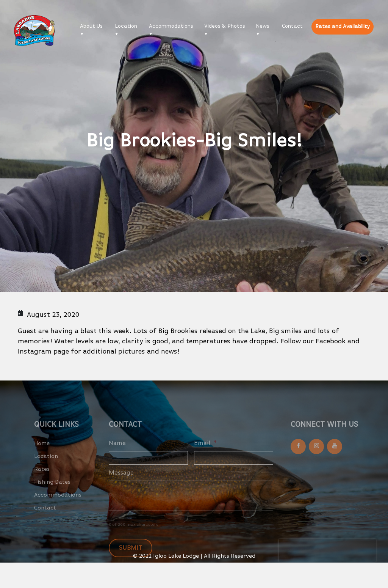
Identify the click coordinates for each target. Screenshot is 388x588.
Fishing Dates (52, 490)
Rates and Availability (343, 27)
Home (42, 451)
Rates (42, 477)
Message (121, 481)
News (263, 26)
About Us (91, 26)
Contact (292, 26)
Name (117, 451)
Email (205, 451)
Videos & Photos (225, 26)
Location (126, 26)
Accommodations (171, 26)
